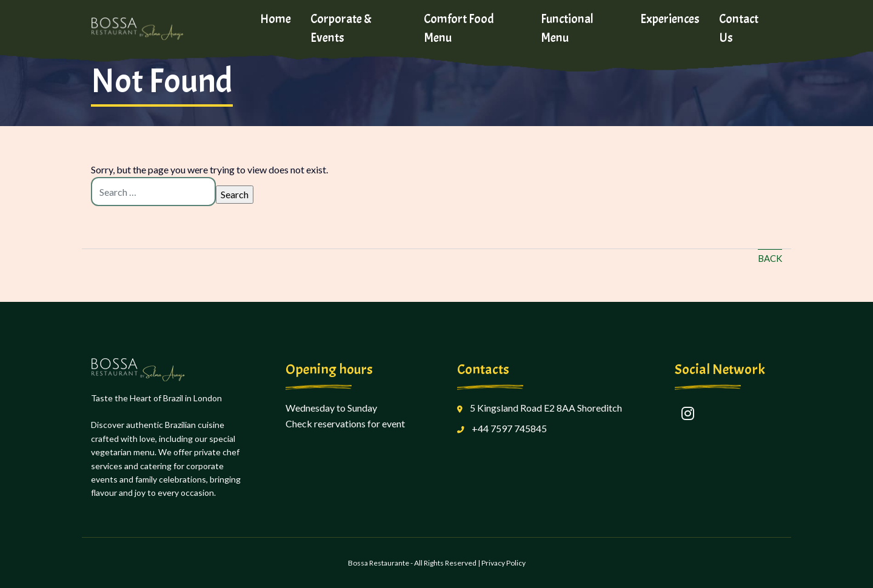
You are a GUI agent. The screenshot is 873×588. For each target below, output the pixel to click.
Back (770, 258)
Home (276, 19)
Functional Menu (567, 28)
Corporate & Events (341, 28)
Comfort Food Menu (459, 28)
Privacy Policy (503, 563)
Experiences (670, 19)
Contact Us (739, 28)
